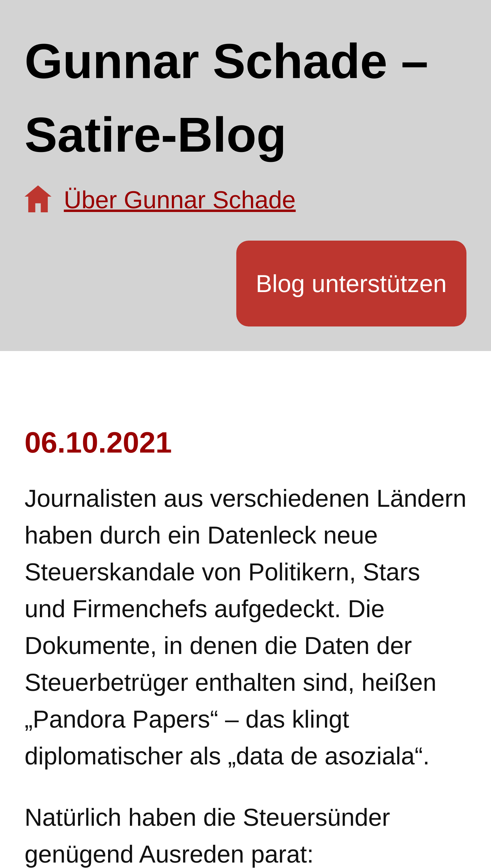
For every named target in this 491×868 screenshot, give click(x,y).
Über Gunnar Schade (180, 200)
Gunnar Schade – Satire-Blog (226, 98)
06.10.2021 (98, 442)
